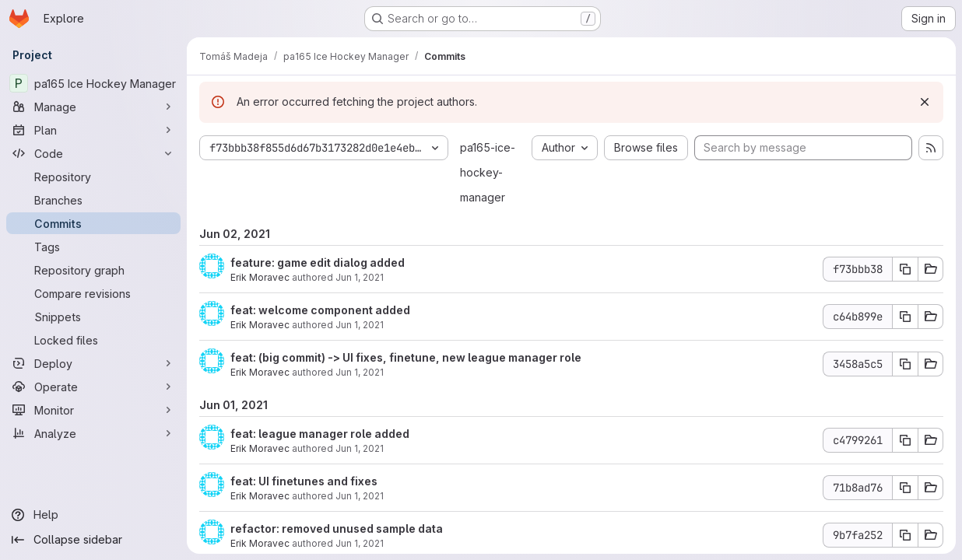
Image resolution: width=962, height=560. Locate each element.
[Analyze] (93, 433)
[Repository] (93, 177)
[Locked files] (93, 340)
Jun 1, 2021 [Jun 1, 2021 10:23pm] (360, 496)
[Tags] (93, 247)
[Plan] (93, 130)
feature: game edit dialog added (318, 262)
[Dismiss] (925, 102)
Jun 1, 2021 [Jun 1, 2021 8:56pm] (360, 543)
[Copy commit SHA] (905, 269)
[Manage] (93, 107)
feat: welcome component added (320, 310)
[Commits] (93, 223)
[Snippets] (93, 317)
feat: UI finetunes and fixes (304, 481)
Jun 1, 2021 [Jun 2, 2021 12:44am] (360, 277)
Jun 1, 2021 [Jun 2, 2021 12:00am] (360, 325)
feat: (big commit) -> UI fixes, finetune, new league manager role (406, 357)
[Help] (93, 515)
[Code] (93, 153)
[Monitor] (93, 410)
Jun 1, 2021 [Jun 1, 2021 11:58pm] (360, 448)
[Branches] (93, 200)
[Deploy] (93, 363)
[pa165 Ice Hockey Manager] (93, 83)
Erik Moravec (260, 277)
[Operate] (93, 387)
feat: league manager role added (320, 434)
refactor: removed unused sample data (337, 528)
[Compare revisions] (93, 293)
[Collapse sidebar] (93, 540)
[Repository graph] (93, 270)
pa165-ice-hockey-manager (488, 172)
